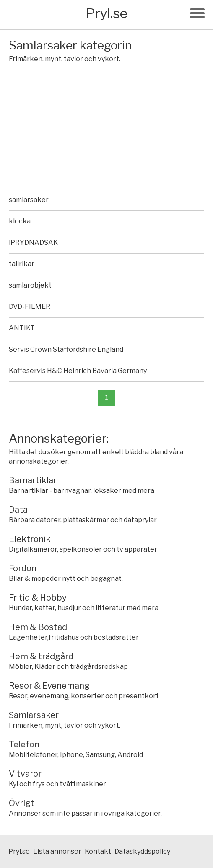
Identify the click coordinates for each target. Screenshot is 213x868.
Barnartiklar (33, 480)
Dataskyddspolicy (142, 851)
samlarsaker (29, 200)
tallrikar (22, 264)
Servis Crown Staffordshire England (66, 349)
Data (18, 510)
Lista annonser (57, 851)
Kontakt (98, 851)
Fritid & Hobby (38, 598)
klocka (20, 221)
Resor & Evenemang (49, 686)
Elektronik (30, 539)
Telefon (24, 744)
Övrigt (22, 803)
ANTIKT (22, 328)
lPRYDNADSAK (33, 242)
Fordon (23, 568)
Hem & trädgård (41, 656)
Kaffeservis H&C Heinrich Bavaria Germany (78, 371)
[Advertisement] (106, 131)
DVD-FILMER (30, 307)
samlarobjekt (30, 285)
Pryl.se (107, 13)
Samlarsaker (34, 715)
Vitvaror (25, 774)
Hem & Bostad (38, 627)
